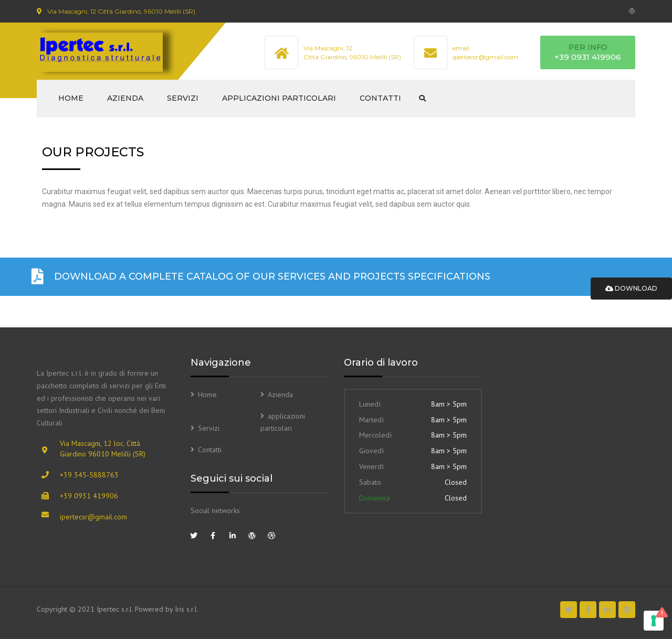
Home (71, 98)
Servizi (183, 98)
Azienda (125, 98)
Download (631, 288)
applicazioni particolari (279, 98)
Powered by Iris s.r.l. (167, 609)
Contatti (380, 98)
